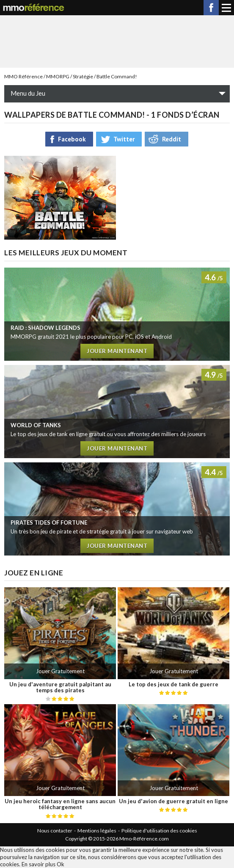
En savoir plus (39, 864)
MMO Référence (23, 76)
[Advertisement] (117, 41)
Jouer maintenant (117, 351)
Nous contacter (55, 831)
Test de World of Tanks (117, 412)
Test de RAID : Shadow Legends (117, 314)
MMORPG (58, 76)
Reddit (172, 139)
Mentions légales (97, 831)
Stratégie (83, 76)
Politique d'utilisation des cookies (159, 831)
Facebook (211, 8)
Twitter (124, 139)
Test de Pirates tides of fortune (117, 509)
